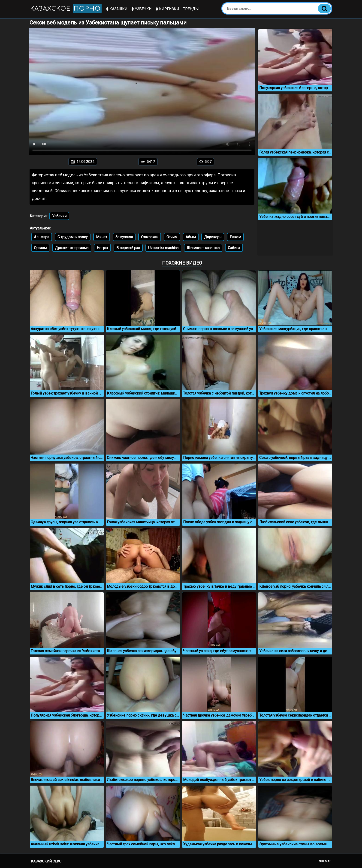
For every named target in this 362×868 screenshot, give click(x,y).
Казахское (66, 8)
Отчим (172, 237)
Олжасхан (150, 237)
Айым (191, 237)
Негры (102, 248)
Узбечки (142, 9)
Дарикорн (213, 237)
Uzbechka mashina (163, 248)
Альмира (42, 237)
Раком (235, 237)
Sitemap (325, 861)
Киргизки (167, 9)
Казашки (117, 9)
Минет (102, 237)
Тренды (191, 9)
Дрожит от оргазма (72, 248)
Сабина (234, 248)
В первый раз (128, 248)
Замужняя (124, 237)
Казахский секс (46, 861)
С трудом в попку (73, 237)
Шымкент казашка (203, 248)
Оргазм (40, 248)
